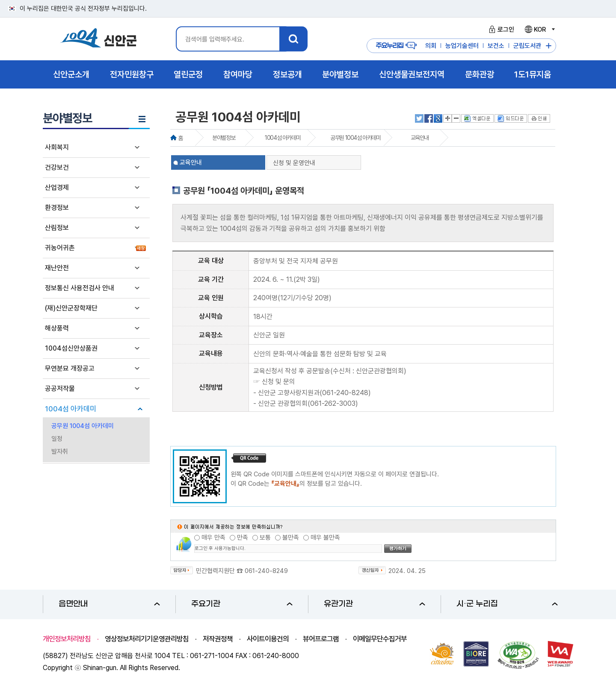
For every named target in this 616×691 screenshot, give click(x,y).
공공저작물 (60, 388)
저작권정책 (218, 639)
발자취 (60, 452)
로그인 (500, 30)
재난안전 (57, 268)
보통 (265, 537)
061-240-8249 (266, 571)
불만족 (291, 537)
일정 (57, 439)
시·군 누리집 (507, 604)
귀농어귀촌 (60, 248)
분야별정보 (224, 138)
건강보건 (57, 167)
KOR (539, 30)
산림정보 (57, 228)
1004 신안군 (98, 39)
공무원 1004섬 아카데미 (83, 426)
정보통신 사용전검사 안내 (80, 288)
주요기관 (242, 604)
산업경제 (57, 188)
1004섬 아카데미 (71, 409)
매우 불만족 (325, 537)
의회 (431, 46)
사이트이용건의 (268, 639)
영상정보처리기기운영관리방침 (147, 639)
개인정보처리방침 (67, 639)
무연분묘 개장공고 (70, 368)
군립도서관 (527, 46)
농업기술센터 (462, 46)
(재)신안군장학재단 (71, 308)
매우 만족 (213, 537)
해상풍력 (57, 328)
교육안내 (420, 138)
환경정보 (57, 208)
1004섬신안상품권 (71, 348)
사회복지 (57, 147)
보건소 (496, 46)
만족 (243, 537)
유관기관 (375, 604)
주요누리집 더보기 (549, 46)
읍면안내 (109, 604)
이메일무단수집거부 (380, 639)
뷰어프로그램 (321, 639)
